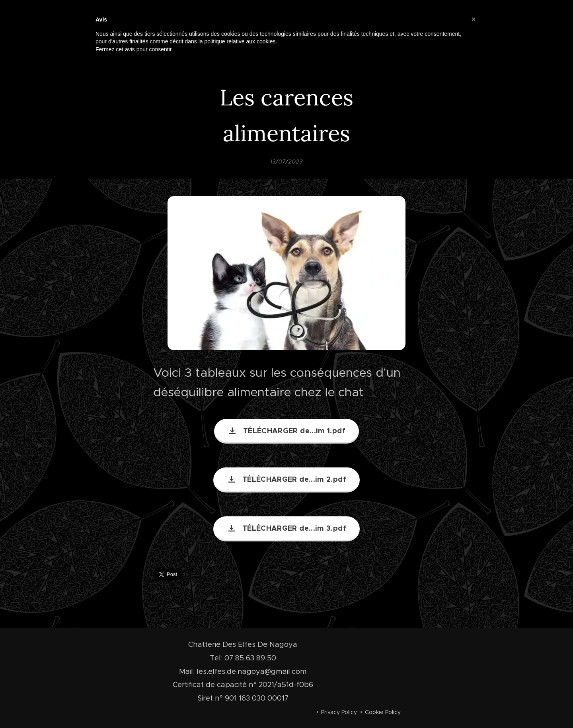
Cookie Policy (383, 712)
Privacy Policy (339, 712)
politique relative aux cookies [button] (240, 41)
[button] (474, 19)
